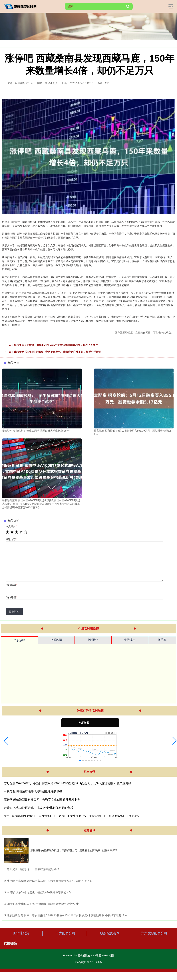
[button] (6, 741)
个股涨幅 (19, 640)
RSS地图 (96, 955)
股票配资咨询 (110, 933)
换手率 (162, 640)
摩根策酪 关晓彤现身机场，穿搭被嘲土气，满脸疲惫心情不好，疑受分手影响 (58, 352)
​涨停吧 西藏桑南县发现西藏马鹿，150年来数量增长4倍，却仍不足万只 (50, 881)
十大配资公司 (65, 933)
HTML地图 (108, 955)
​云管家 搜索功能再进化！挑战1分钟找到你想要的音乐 (39, 892)
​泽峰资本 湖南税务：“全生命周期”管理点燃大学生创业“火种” (43, 904)
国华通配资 (21, 933)
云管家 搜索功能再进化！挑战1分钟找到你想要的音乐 (38, 808)
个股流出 (130, 640)
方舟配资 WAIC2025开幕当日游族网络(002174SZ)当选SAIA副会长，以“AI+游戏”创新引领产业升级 (68, 783)
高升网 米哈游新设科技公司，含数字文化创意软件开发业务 (42, 800)
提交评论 (14, 612)
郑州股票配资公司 (154, 933)
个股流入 (93, 640)
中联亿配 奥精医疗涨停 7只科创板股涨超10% (33, 791)
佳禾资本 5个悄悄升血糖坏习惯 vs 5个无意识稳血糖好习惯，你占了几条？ (56, 345)
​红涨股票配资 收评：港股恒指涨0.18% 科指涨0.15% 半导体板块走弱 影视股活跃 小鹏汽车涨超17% (67, 915)
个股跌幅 (56, 640)
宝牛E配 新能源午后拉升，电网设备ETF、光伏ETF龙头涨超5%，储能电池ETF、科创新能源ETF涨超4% (71, 816)
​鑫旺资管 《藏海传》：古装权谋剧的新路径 (33, 869)
